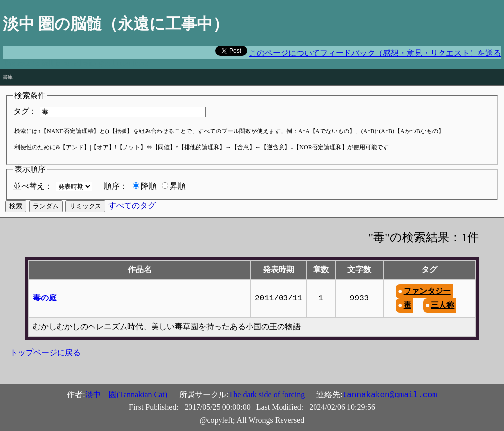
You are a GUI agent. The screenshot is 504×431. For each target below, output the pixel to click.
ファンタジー (427, 291)
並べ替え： (33, 186)
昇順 (178, 186)
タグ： (25, 111)
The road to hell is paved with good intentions (75, 63)
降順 (149, 186)
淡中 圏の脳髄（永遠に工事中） (116, 24)
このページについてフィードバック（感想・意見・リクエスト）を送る (375, 53)
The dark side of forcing (267, 394)
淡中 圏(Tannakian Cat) (126, 394)
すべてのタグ (132, 206)
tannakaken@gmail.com (390, 395)
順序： (116, 186)
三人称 (442, 305)
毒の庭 (45, 298)
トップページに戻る (45, 352)
